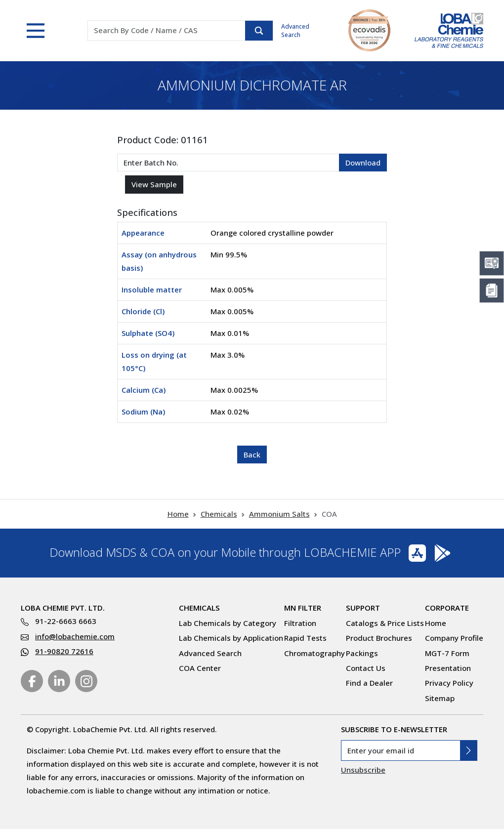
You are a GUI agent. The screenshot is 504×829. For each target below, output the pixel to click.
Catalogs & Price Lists (385, 623)
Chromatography (315, 653)
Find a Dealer (369, 683)
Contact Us (366, 668)
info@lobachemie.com (75, 636)
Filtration (300, 623)
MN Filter (303, 608)
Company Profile (454, 638)
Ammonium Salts (279, 514)
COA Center (200, 668)
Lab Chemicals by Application (231, 638)
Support (363, 608)
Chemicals (219, 514)
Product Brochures (379, 638)
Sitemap (440, 698)
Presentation (448, 668)
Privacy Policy (449, 683)
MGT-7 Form (447, 653)
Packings (362, 653)
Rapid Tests (305, 638)
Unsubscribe (363, 770)
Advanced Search (295, 31)
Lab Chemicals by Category (228, 623)
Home (178, 514)
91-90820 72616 (64, 651)
